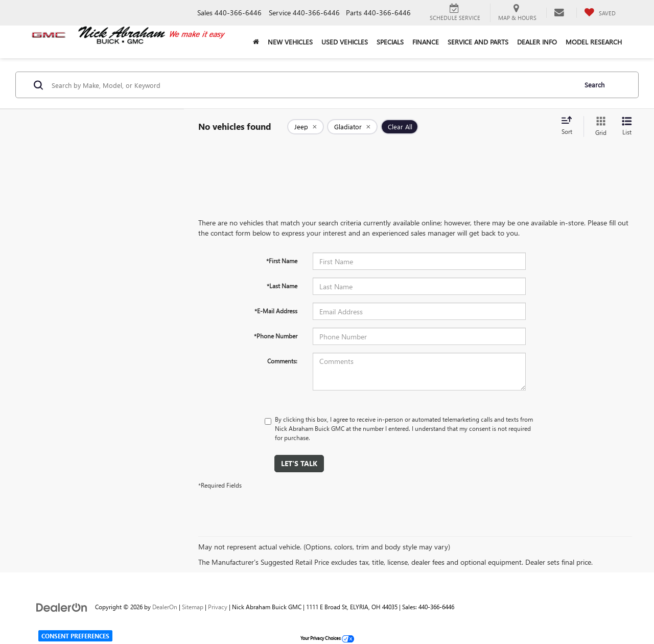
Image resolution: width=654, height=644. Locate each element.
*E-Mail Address (276, 311)
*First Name (282, 261)
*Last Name (282, 286)
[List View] (627, 126)
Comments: (282, 361)
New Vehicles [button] (290, 42)
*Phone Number (276, 336)
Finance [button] (426, 42)
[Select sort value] (570, 126)
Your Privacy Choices (327, 638)
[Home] (256, 42)
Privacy (218, 607)
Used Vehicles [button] (345, 42)
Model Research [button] (594, 42)
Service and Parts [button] (478, 42)
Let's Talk (299, 463)
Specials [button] (390, 42)
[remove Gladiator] (352, 127)
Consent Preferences (75, 636)
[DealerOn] (62, 606)
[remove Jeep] (306, 127)
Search (594, 85)
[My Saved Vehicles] (600, 13)
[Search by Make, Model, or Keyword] (312, 85)
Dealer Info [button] (537, 42)
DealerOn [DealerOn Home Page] (165, 607)
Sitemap (193, 607)
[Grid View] (599, 126)
